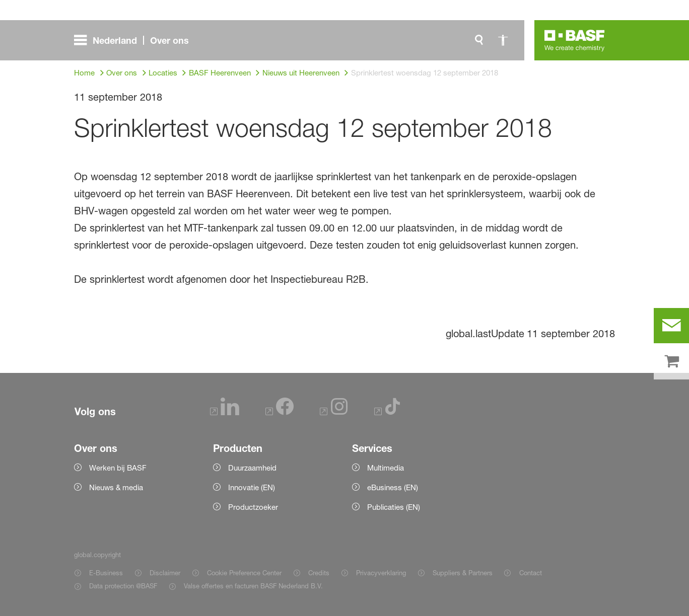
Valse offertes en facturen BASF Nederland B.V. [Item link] (254, 586)
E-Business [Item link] (106, 573)
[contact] (671, 326)
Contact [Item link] (531, 573)
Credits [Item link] (319, 573)
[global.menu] (135, 40)
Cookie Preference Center (244, 573)
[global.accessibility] (503, 40)
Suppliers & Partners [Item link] (463, 573)
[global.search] (479, 40)
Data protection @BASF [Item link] (123, 586)
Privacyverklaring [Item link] (381, 573)
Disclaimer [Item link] (165, 573)
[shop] (671, 362)
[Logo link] (575, 40)
